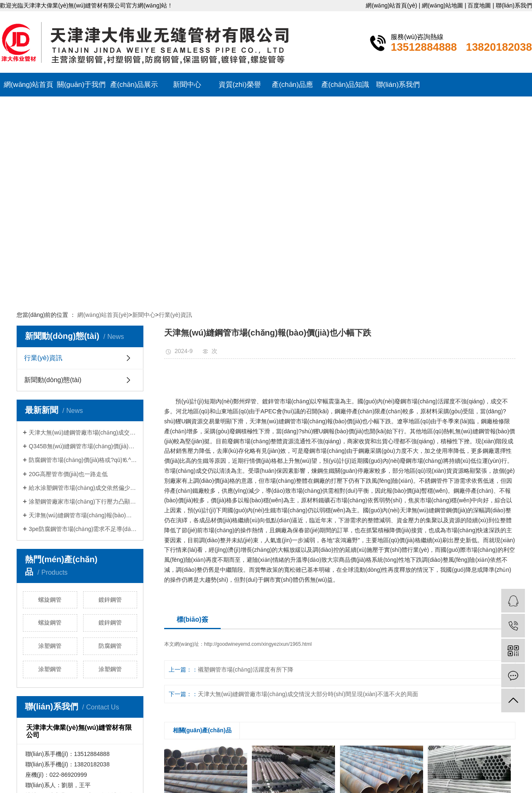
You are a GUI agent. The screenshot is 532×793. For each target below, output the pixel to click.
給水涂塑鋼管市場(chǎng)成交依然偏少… (82, 488)
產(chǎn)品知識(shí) (345, 89)
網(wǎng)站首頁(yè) (391, 5)
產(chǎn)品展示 (134, 85)
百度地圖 (479, 5)
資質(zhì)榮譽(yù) (240, 89)
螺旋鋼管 (50, 600)
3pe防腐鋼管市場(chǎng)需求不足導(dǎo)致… (83, 529)
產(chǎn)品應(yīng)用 (292, 89)
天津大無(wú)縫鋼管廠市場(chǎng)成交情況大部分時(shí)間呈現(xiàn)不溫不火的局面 (308, 694)
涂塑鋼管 (50, 646)
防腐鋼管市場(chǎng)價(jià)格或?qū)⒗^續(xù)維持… (83, 460)
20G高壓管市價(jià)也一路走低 (68, 474)
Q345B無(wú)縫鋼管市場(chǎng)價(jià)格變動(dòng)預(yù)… (83, 446)
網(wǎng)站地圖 (442, 5)
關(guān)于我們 (81, 85)
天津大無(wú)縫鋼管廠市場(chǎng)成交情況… (83, 432)
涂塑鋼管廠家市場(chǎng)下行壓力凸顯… (82, 501)
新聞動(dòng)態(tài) (53, 380)
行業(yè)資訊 (175, 315)
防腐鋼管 (110, 646)
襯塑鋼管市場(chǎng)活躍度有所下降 (246, 669)
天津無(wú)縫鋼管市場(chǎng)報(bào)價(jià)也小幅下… (83, 515)
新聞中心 (187, 85)
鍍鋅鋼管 (110, 600)
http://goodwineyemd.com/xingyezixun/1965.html (258, 644)
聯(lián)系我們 (514, 5)
